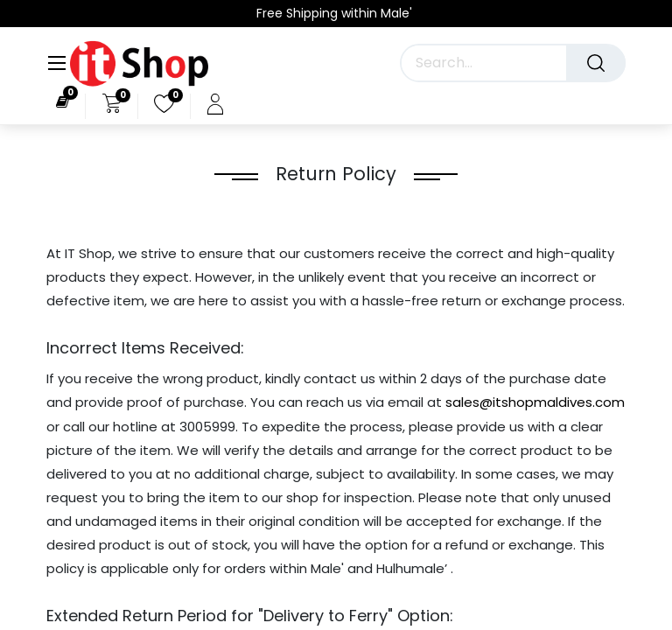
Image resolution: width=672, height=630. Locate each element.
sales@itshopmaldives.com (535, 402)
